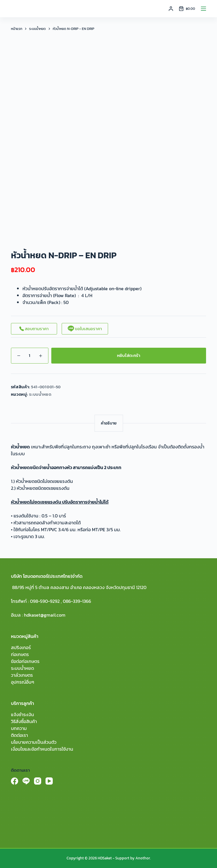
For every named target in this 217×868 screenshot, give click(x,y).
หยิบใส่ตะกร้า (129, 355)
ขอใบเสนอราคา (85, 329)
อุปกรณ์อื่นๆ (23, 682)
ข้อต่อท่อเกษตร (25, 661)
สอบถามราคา (34, 329)
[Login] (171, 9)
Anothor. (143, 858)
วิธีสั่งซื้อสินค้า (24, 721)
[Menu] (203, 9)
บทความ (19, 728)
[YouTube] (49, 781)
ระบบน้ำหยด (40, 394)
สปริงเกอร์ (21, 647)
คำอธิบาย (109, 423)
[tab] (109, 423)
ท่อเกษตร (20, 654)
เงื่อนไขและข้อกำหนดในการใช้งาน (42, 749)
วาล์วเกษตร (22, 675)
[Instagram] (38, 781)
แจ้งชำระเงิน (22, 714)
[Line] (26, 781)
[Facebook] (15, 781)
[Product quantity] (30, 356)
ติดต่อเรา (19, 735)
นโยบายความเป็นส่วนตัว (34, 742)
